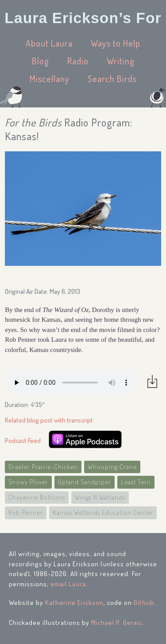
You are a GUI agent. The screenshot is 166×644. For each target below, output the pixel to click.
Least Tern (136, 482)
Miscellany (50, 79)
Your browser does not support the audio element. (71, 383)
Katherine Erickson (74, 603)
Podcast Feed (23, 441)
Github (144, 603)
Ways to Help (116, 43)
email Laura (68, 584)
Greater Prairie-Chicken (43, 467)
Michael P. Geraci (117, 622)
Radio (78, 61)
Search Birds (112, 79)
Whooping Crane (112, 467)
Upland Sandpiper (85, 482)
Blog (41, 61)
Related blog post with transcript (49, 420)
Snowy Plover (28, 482)
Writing (121, 61)
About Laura (49, 43)
